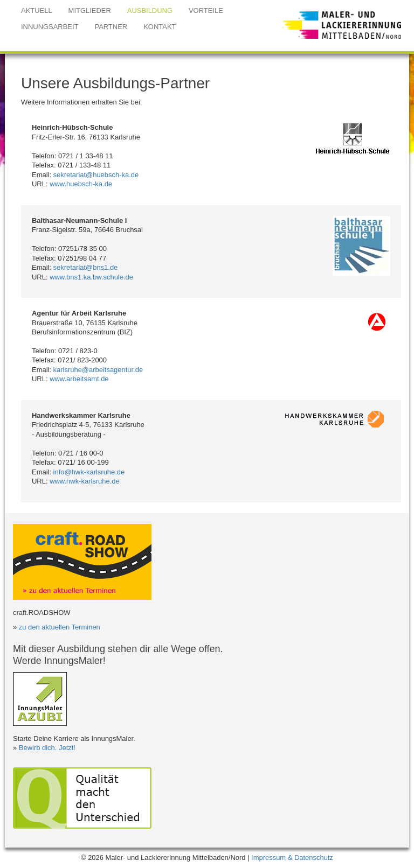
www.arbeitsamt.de (79, 379)
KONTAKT (160, 27)
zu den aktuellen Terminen (60, 627)
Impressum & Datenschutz (292, 857)
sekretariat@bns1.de (86, 267)
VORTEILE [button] (206, 10)
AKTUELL (37, 10)
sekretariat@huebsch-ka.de (96, 175)
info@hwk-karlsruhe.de (89, 472)
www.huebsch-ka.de (81, 184)
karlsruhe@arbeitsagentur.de (98, 370)
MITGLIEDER (90, 10)
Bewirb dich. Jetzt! (47, 748)
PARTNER (111, 27)
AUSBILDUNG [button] (150, 10)
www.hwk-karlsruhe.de (85, 481)
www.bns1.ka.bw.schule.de (91, 277)
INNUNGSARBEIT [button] (50, 27)
